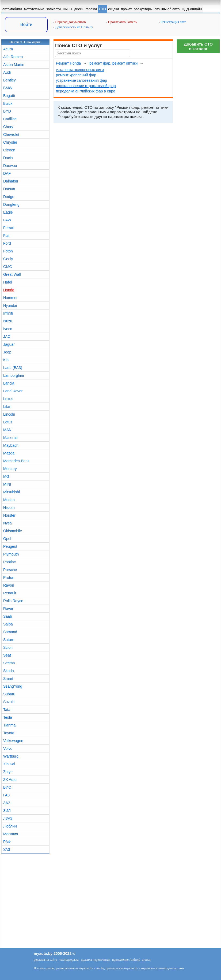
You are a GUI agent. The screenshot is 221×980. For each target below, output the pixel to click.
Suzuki (9, 702)
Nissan (9, 508)
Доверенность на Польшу (73, 27)
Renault (10, 593)
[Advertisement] (198, 136)
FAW (7, 220)
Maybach (11, 445)
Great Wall (12, 274)
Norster (9, 515)
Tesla (8, 717)
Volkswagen (13, 741)
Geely (8, 259)
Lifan (7, 407)
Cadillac (10, 119)
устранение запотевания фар (81, 80)
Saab (8, 616)
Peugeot (10, 546)
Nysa (7, 523)
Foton (8, 251)
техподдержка (69, 960)
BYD (7, 111)
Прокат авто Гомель (121, 22)
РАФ (7, 842)
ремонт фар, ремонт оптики (113, 63)
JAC (7, 337)
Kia (6, 360)
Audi (7, 72)
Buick (8, 103)
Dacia (8, 158)
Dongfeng (11, 204)
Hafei (8, 282)
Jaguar (9, 344)
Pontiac (9, 562)
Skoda (9, 671)
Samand (10, 632)
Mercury (10, 469)
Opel (7, 539)
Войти (26, 25)
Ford (7, 243)
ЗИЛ (7, 811)
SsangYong (13, 686)
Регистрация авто (172, 22)
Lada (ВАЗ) (13, 368)
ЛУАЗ (8, 818)
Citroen (9, 150)
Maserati (10, 438)
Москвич (11, 834)
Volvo (8, 748)
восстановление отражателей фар (86, 86)
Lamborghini (14, 375)
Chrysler (10, 142)
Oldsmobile (13, 531)
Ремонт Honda (68, 63)
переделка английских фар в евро (85, 91)
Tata (7, 710)
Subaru (9, 694)
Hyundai (10, 305)
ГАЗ (6, 795)
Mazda (9, 453)
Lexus (8, 399)
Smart (8, 679)
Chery (8, 127)
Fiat (6, 236)
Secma (9, 663)
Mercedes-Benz (16, 461)
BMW (8, 88)
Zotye (8, 772)
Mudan (9, 500)
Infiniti (8, 313)
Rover (8, 609)
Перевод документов (69, 22)
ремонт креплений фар (76, 75)
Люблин (10, 826)
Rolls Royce (13, 601)
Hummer (10, 298)
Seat (7, 655)
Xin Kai (9, 764)
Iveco (8, 329)
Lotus (8, 422)
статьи (146, 960)
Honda (9, 290)
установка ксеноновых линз (80, 70)
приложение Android (126, 960)
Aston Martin (14, 65)
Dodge (9, 197)
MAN (7, 430)
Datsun (9, 189)
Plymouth (11, 554)
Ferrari (9, 228)
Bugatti (9, 96)
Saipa (8, 624)
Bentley (9, 80)
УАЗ (7, 849)
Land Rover (13, 391)
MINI (7, 484)
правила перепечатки (95, 960)
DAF (7, 173)
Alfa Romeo (13, 57)
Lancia (9, 383)
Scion (8, 647)
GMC (8, 267)
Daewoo (10, 166)
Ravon (9, 585)
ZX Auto (10, 780)
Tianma (9, 725)
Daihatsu (11, 181)
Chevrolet (11, 135)
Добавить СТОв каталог (198, 46)
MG (6, 476)
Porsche (10, 570)
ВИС (7, 787)
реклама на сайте (45, 960)
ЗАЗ (7, 803)
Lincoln (9, 414)
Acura (8, 49)
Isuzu (8, 321)
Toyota (9, 733)
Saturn (9, 640)
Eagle (8, 212)
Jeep (7, 352)
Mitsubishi (12, 492)
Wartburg (11, 756)
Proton (9, 577)
